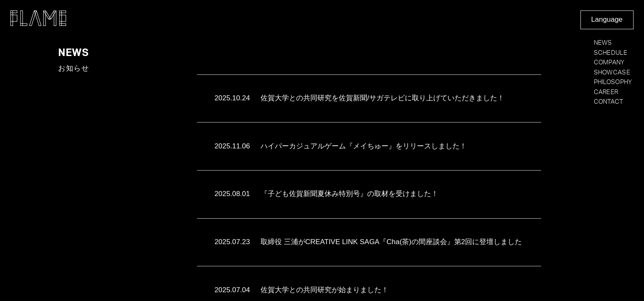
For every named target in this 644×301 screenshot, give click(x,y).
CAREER (606, 92)
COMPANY (609, 62)
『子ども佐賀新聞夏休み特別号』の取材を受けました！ (326, 194)
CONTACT (609, 102)
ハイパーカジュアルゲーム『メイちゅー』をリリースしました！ (341, 147)
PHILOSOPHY (613, 82)
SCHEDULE (611, 53)
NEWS (603, 43)
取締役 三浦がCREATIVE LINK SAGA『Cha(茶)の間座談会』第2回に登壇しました (368, 242)
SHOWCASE (612, 73)
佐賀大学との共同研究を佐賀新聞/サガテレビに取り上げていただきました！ (359, 98)
